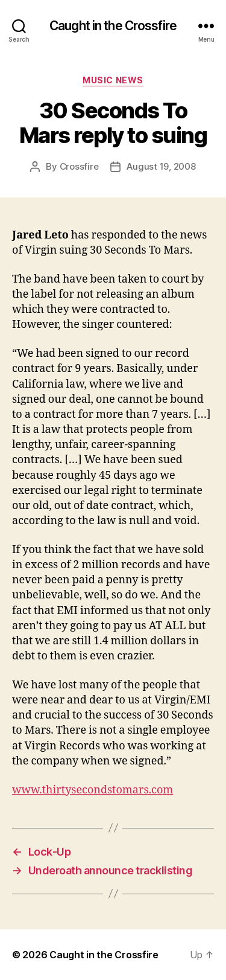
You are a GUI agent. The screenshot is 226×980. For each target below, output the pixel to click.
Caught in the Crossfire (113, 26)
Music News (113, 80)
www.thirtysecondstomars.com (93, 790)
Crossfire (79, 166)
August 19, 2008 (161, 166)
